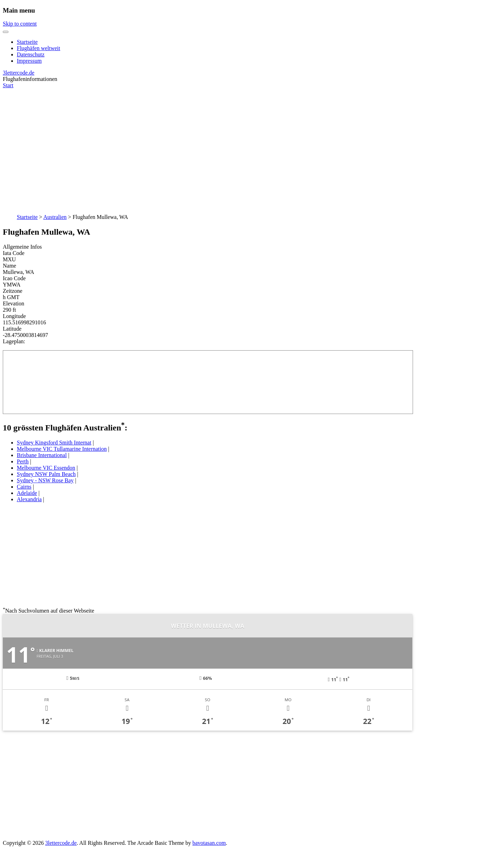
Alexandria (29, 499)
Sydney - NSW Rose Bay (45, 480)
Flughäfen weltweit (38, 48)
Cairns (24, 487)
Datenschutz (31, 54)
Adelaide (27, 493)
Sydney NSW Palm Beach (46, 474)
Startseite (27, 42)
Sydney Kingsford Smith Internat (54, 443)
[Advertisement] (252, 147)
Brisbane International (42, 455)
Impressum (29, 61)
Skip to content (20, 24)
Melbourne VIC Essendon (46, 468)
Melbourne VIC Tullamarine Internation (62, 449)
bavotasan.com (209, 843)
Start (8, 85)
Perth (23, 461)
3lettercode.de (19, 73)
